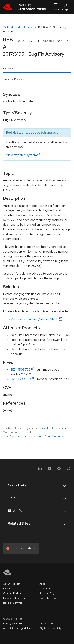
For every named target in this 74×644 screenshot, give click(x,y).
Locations (45, 589)
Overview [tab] (8, 69)
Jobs (42, 584)
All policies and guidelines (18, 628)
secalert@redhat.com (54, 428)
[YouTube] (50, 470)
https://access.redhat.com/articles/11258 (31, 319)
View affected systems (22, 155)
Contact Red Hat (13, 593)
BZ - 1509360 (21, 379)
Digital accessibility (50, 628)
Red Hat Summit (12, 603)
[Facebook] (59, 470)
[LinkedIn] (40, 470)
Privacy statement (13, 623)
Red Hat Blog (47, 593)
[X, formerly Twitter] (68, 470)
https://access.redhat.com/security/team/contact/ (33, 436)
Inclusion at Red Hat (15, 598)
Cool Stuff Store (49, 598)
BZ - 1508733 (21, 369)
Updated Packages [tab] (14, 79)
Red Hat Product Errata (17, 27)
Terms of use (46, 623)
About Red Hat (12, 584)
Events (7, 589)
